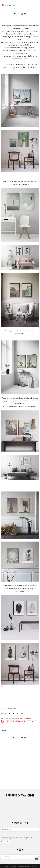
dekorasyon (27, 720)
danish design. (16, 720)
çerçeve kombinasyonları (21, 719)
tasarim (4, 723)
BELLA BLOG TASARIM (30, 867)
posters (9, 721)
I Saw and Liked (13, 867)
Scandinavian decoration (23, 721)
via (2, 686)
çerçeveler (5, 720)
